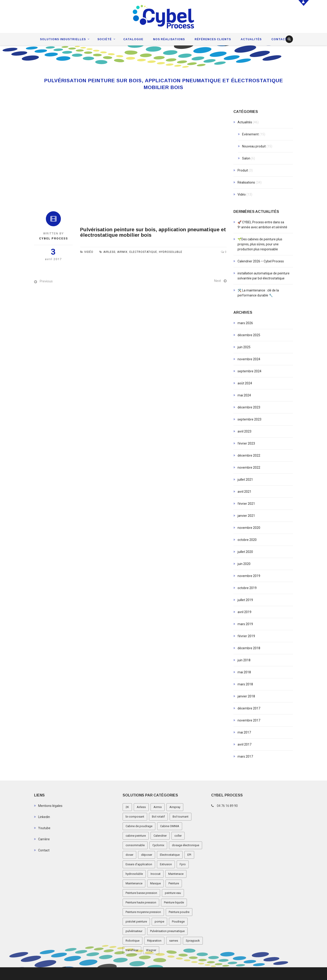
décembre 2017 (249, 708)
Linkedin (44, 817)
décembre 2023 (249, 407)
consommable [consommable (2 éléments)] (135, 845)
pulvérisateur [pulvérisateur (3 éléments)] (134, 931)
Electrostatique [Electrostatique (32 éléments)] (170, 855)
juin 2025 (244, 347)
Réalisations (246, 182)
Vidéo (89, 252)
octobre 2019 (247, 588)
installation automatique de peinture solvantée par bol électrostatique (264, 276)
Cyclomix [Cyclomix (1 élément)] (158, 845)
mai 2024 (244, 395)
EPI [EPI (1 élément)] (189, 855)
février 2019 (246, 636)
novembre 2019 (249, 576)
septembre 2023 (249, 419)
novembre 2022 (249, 468)
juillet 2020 (245, 552)
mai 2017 (244, 732)
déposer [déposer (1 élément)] (147, 855)
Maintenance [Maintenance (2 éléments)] (134, 883)
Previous (46, 281)
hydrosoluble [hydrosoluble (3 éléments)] (134, 874)
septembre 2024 (249, 371)
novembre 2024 (249, 359)
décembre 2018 (249, 648)
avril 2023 (244, 431)
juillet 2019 (245, 600)
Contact (279, 39)
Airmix (122, 252)
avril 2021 (244, 492)
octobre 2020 (247, 540)
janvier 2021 (246, 516)
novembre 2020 (249, 528)
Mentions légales (50, 806)
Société (105, 39)
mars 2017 (245, 756)
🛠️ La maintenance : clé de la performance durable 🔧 (258, 293)
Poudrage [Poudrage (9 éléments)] (178, 922)
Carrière (44, 839)
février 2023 (246, 443)
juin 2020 (244, 564)
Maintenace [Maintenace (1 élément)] (176, 874)
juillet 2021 (245, 480)
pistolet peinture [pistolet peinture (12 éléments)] (136, 922)
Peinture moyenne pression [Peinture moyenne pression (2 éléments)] (143, 912)
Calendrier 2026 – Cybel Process (261, 261)
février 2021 (246, 504)
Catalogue (133, 39)
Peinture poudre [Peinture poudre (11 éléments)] (179, 912)
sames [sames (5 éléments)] (174, 941)
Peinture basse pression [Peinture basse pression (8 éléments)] (141, 893)
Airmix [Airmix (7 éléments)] (158, 807)
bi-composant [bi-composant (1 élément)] (135, 817)
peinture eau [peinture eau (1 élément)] (173, 893)
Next (218, 281)
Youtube (44, 828)
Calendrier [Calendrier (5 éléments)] (160, 836)
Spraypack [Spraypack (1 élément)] (193, 941)
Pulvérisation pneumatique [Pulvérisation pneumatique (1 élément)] (167, 931)
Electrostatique (143, 252)
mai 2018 (244, 672)
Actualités (251, 39)
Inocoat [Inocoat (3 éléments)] (156, 874)
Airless (109, 252)
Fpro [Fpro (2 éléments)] (183, 864)
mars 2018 (245, 684)
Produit (243, 170)
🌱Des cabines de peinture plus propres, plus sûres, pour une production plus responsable (260, 244)
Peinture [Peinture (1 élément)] (174, 883)
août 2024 (245, 383)
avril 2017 (244, 744)
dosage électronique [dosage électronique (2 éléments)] (186, 845)
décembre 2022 (249, 455)
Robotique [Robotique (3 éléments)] (133, 941)
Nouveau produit (254, 146)
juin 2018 (244, 660)
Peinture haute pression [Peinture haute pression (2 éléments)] (141, 902)
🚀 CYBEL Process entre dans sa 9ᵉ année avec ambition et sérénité (262, 225)
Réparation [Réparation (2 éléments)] (154, 941)
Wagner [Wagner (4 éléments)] (151, 950)
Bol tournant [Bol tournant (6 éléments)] (181, 817)
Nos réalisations (169, 39)
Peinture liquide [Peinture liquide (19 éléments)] (174, 902)
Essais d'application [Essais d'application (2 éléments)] (139, 864)
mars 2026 (245, 323)
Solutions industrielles (63, 39)
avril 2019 (244, 612)
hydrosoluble (171, 252)
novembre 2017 (249, 720)
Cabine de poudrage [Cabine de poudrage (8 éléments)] (139, 826)
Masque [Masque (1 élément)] (155, 883)
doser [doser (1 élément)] (129, 855)
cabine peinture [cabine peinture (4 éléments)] (136, 836)
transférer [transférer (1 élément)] (132, 950)
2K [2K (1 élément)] (127, 807)
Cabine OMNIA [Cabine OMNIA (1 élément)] (170, 826)
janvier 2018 (246, 696)
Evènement (250, 134)
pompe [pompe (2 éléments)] (159, 922)
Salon (246, 158)
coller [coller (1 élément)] (178, 836)
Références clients (213, 39)
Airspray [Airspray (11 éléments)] (175, 807)
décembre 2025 (249, 335)
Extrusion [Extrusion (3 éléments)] (166, 864)
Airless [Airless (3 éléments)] (141, 807)
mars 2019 (245, 624)
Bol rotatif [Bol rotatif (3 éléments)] (158, 817)
